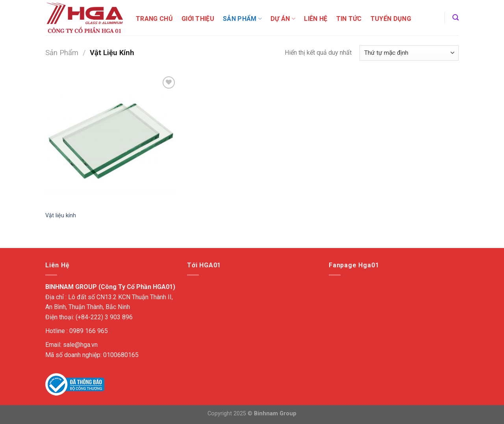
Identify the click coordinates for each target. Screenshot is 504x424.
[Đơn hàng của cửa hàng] (409, 53)
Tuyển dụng (391, 19)
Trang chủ (154, 19)
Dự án (283, 19)
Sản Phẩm (242, 19)
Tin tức (349, 19)
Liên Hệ (316, 19)
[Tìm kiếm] (456, 18)
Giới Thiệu (198, 19)
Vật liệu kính (61, 216)
